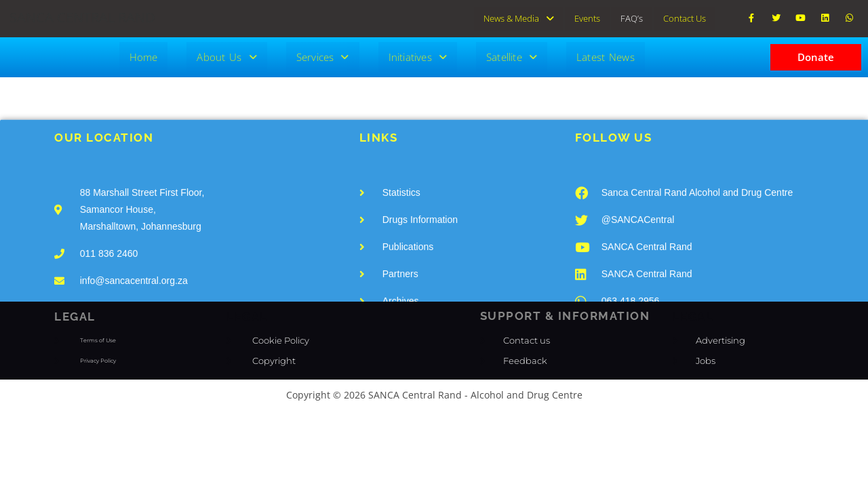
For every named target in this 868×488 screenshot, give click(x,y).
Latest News (606, 56)
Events (587, 18)
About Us (226, 56)
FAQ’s (632, 18)
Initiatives (418, 56)
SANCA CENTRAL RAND (82, 17)
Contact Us (685, 18)
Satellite (512, 56)
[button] (519, 18)
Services (323, 56)
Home (144, 56)
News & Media (519, 18)
